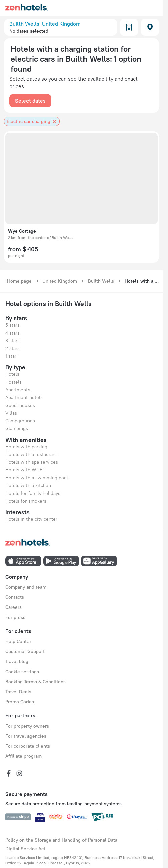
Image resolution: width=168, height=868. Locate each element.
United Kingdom (60, 281)
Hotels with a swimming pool (37, 478)
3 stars (13, 341)
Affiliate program (23, 756)
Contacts (15, 597)
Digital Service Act (25, 849)
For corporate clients (28, 746)
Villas (11, 413)
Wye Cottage (22, 231)
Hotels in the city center (31, 519)
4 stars (13, 333)
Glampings (17, 428)
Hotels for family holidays (33, 493)
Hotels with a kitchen (28, 485)
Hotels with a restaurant (31, 454)
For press (15, 617)
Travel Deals (18, 692)
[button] (61, 27)
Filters (129, 27)
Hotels (12, 374)
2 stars (13, 348)
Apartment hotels (24, 397)
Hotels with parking (26, 447)
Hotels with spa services (32, 462)
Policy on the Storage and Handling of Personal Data (61, 840)
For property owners (27, 726)
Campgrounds (20, 421)
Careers (14, 607)
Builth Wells (101, 281)
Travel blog (17, 661)
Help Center (18, 641)
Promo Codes (20, 702)
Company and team (26, 587)
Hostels (14, 382)
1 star (11, 356)
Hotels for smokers (26, 501)
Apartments (18, 390)
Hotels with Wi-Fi (24, 470)
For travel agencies (26, 736)
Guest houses (20, 405)
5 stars (13, 325)
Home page (19, 281)
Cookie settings (22, 672)
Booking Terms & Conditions (36, 682)
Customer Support (25, 651)
